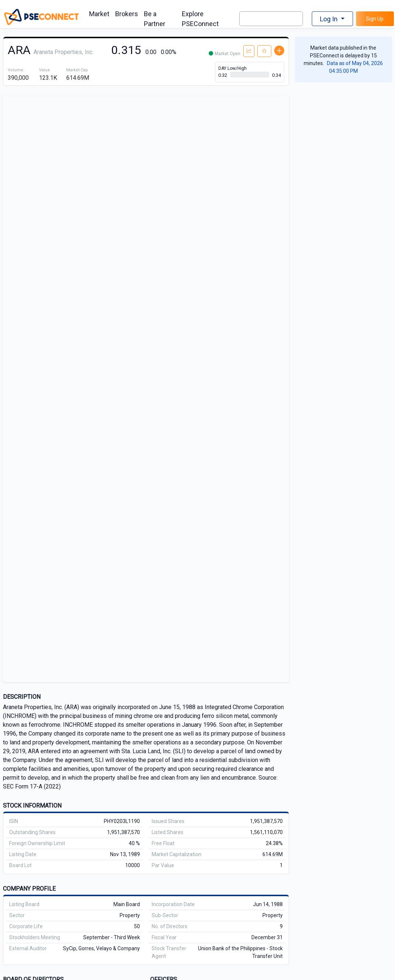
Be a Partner (155, 19)
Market (99, 14)
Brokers (127, 14)
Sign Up (375, 19)
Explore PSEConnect (200, 19)
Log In (329, 19)
